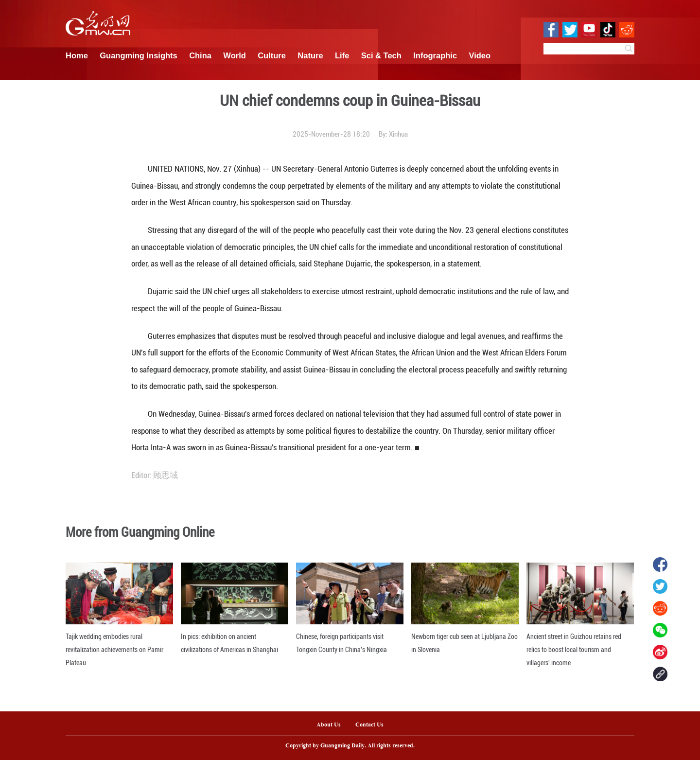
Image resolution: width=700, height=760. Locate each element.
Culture (272, 55)
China (200, 55)
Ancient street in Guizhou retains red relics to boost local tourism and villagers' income (574, 650)
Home (77, 55)
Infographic (435, 55)
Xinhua (398, 134)
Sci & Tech (381, 55)
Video (480, 55)
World (234, 55)
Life (342, 55)
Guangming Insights (139, 55)
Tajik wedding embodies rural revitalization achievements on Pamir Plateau (114, 650)
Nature (310, 55)
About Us (329, 725)
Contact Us (373, 725)
